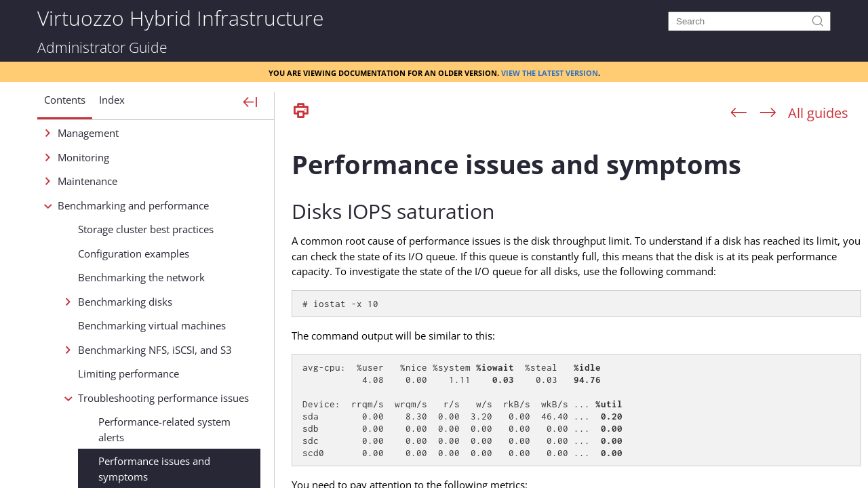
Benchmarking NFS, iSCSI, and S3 (155, 350)
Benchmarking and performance (133, 205)
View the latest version (550, 72)
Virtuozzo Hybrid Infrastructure (180, 17)
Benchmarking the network (141, 277)
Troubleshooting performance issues (163, 398)
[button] (65, 105)
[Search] (749, 21)
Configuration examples (134, 253)
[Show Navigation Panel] (251, 103)
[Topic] (576, 307)
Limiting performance (129, 373)
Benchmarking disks (125, 302)
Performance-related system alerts (164, 429)
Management (88, 133)
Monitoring (83, 157)
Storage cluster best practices (146, 229)
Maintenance (87, 181)
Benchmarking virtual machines (152, 325)
